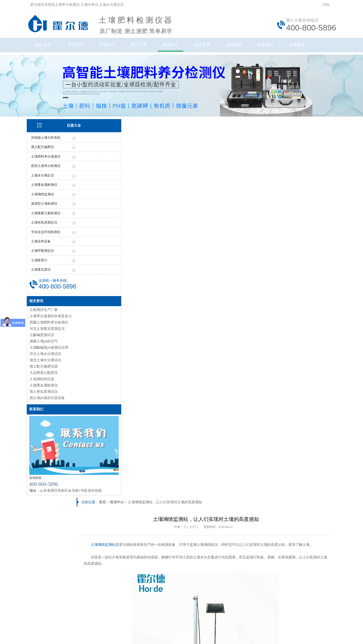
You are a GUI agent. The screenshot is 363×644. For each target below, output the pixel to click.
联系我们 (280, 47)
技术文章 (213, 47)
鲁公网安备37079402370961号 (166, 606)
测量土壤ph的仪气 (47, 335)
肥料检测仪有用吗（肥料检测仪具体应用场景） (130, 505)
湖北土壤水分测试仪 (49, 354)
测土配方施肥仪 (46, 142)
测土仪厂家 (102, 530)
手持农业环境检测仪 (49, 226)
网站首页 (47, 47)
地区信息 (195, 562)
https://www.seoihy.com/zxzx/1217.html (141, 346)
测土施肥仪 (195, 144)
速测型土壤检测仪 (48, 198)
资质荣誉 (313, 47)
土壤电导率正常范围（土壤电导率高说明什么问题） (134, 489)
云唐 (98, 629)
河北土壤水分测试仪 (49, 347)
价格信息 (142, 562)
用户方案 (147, 47)
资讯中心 (180, 47)
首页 (113, 118)
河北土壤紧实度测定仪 (51, 322)
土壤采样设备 (44, 235)
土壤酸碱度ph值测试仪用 (52, 341)
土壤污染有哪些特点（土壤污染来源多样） (127, 472)
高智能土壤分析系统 (49, 133)
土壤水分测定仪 (46, 170)
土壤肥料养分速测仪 (49, 151)
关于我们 (80, 47)
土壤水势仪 (301, 444)
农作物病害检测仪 (119, 444)
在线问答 (247, 47)
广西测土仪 (222, 530)
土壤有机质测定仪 (48, 217)
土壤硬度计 (43, 254)
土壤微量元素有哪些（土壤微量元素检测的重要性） (253, 513)
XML (326, 5)
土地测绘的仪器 (45, 372)
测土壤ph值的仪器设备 (51, 391)
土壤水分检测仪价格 (109, 538)
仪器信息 (116, 562)
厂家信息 (168, 562)
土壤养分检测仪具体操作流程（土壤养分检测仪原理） (255, 464)
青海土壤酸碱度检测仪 (230, 522)
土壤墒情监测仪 (46, 189)
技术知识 (247, 562)
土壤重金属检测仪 (48, 179)
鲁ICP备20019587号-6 (122, 606)
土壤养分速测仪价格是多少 (54, 310)
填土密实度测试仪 (47, 385)
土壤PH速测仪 (240, 444)
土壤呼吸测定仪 (46, 245)
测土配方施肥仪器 (47, 360)
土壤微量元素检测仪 (49, 207)
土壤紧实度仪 (44, 263)
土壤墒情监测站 (115, 161)
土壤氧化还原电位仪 (180, 444)
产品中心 (113, 47)
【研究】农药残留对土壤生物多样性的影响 (246, 505)
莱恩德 (108, 629)
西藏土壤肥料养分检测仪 (52, 316)
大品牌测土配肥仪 (47, 366)
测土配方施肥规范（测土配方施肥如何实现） (128, 464)
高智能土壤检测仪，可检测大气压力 (129, 356)
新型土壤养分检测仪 (49, 161)
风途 (91, 629)
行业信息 (221, 562)
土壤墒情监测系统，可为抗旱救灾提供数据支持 (290, 356)
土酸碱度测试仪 (45, 328)
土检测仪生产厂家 (47, 303)
